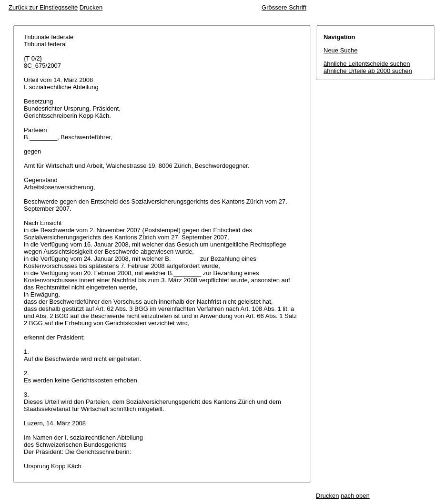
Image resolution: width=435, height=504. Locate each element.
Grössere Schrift (284, 7)
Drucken (91, 7)
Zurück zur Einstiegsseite (43, 7)
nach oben (355, 496)
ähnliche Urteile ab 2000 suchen (368, 71)
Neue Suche (341, 50)
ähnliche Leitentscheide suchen (367, 64)
